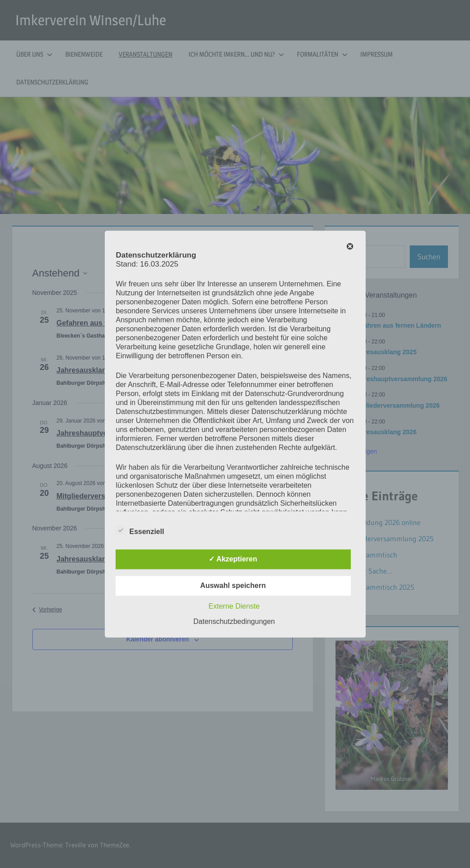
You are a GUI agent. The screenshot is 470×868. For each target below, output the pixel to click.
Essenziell (140, 530)
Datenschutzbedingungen (234, 621)
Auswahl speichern (233, 585)
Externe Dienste (234, 606)
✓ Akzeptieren (233, 559)
